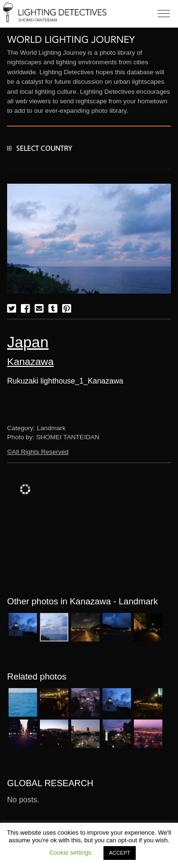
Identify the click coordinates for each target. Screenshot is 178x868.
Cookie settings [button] (70, 853)
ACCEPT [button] (120, 853)
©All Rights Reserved (38, 452)
